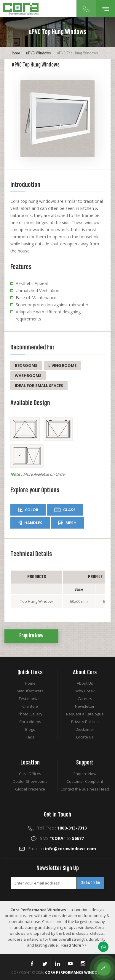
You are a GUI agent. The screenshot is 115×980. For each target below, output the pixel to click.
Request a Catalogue (85, 714)
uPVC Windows (39, 53)
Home (15, 53)
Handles (30, 523)
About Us (85, 683)
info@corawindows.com (71, 849)
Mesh (67, 523)
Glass (65, 510)
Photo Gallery (30, 714)
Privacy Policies (85, 722)
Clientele (30, 706)
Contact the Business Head (85, 789)
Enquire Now (31, 636)
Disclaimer (85, 729)
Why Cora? (85, 691)
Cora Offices (30, 774)
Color (28, 510)
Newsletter (85, 706)
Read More (72, 945)
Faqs (30, 737)
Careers (85, 699)
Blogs (30, 729)
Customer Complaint (85, 781)
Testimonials (30, 699)
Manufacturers (30, 691)
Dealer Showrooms (30, 781)
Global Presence (30, 789)
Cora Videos (30, 722)
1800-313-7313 (72, 828)
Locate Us (85, 737)
